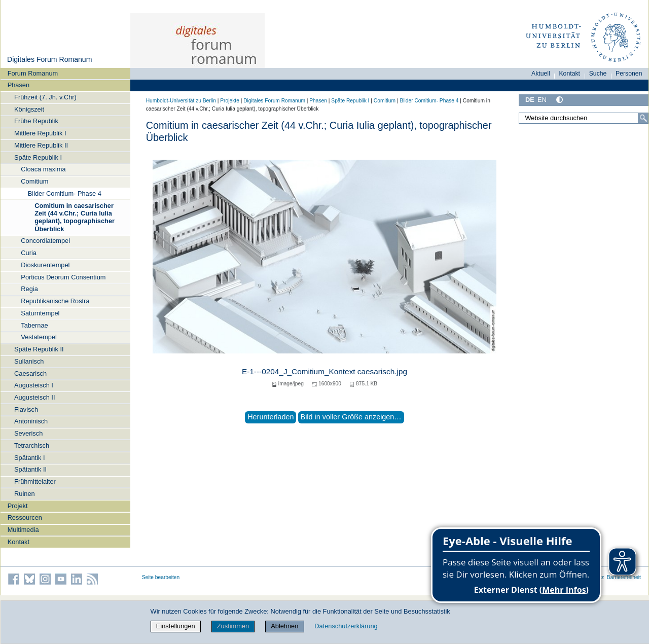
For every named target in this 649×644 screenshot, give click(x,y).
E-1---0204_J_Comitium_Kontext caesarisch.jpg (324, 371)
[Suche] (643, 118)
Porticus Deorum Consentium (63, 277)
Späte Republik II (39, 349)
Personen (629, 74)
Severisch (28, 433)
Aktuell (541, 74)
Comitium (34, 181)
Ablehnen (284, 626)
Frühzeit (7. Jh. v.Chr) (45, 97)
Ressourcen (25, 517)
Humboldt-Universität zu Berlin (181, 101)
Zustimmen (233, 626)
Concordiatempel (45, 241)
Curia (29, 253)
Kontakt (19, 542)
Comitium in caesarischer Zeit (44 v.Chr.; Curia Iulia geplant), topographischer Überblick (75, 217)
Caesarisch (30, 373)
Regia (29, 289)
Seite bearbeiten (161, 577)
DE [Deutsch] (530, 100)
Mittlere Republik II (41, 145)
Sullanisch (29, 361)
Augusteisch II (34, 397)
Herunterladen (271, 417)
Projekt (18, 506)
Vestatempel (39, 337)
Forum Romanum (33, 73)
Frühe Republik (36, 121)
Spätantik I (29, 458)
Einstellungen (176, 626)
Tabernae (34, 325)
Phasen (19, 85)
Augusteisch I (34, 385)
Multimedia (23, 530)
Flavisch (26, 409)
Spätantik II (30, 469)
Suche (598, 74)
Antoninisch (31, 421)
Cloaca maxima (43, 169)
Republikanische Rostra (55, 301)
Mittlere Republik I (40, 133)
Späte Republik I (38, 157)
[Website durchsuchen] (584, 118)
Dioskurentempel (45, 265)
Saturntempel (40, 313)
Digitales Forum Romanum (49, 59)
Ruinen (25, 494)
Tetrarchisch (32, 445)
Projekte (230, 101)
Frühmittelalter (35, 481)
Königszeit (29, 109)
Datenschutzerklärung (346, 626)
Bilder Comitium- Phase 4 (65, 193)
